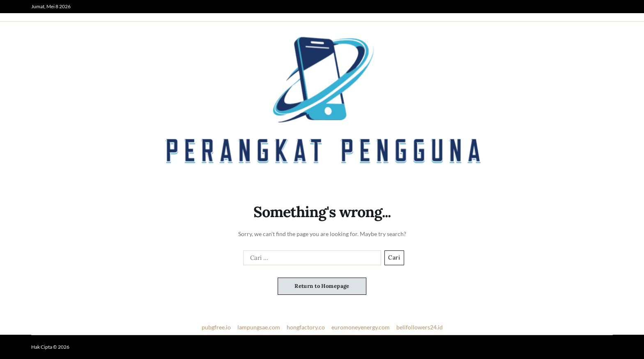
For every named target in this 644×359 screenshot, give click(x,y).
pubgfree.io (216, 327)
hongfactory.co (306, 327)
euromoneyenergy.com (361, 327)
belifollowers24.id (420, 327)
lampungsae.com (259, 327)
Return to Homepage (322, 286)
